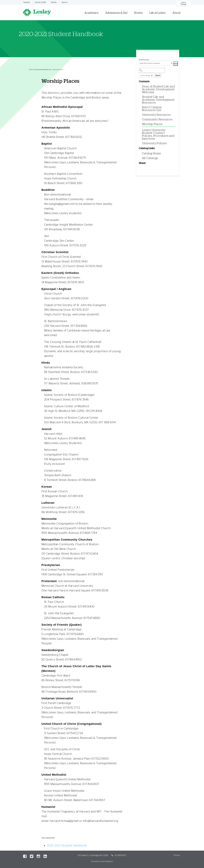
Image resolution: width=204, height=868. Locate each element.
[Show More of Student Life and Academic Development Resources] (142, 97)
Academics (91, 13)
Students (27, 2)
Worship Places (152, 124)
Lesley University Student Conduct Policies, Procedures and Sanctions (158, 134)
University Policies (155, 143)
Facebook (25, 856)
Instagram (38, 856)
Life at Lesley (158, 13)
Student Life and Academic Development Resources (158, 100)
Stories (138, 13)
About (177, 13)
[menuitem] (135, 10)
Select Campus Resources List (152, 109)
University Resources (156, 115)
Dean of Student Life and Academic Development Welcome (158, 89)
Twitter (32, 856)
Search (158, 76)
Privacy (177, 855)
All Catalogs (150, 158)
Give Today (184, 4)
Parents (54, 2)
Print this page (144, 60)
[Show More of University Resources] (142, 115)
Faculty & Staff (40, 2)
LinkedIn (45, 856)
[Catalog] (156, 63)
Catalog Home (152, 153)
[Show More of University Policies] (142, 143)
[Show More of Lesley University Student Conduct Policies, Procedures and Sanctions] (142, 130)
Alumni (65, 2)
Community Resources (157, 119)
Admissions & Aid (116, 13)
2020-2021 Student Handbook (40, 70)
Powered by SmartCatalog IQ (102, 862)
